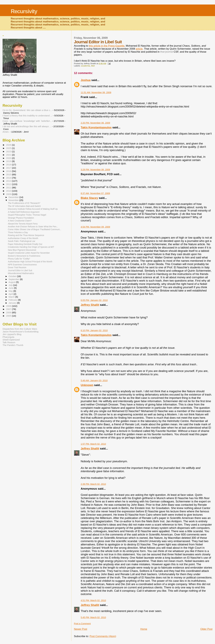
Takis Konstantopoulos (96, 127)
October (13, 276)
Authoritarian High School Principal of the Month (30, 262)
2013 (9, 181)
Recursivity (24, 11)
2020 (9, 158)
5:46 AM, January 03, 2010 (94, 380)
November (14, 200)
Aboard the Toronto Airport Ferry (23, 224)
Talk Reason (9, 342)
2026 (9, 145)
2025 (9, 148)
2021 (9, 155)
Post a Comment (82, 623)
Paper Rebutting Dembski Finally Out (25, 244)
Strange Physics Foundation (21, 218)
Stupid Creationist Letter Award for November (29, 253)
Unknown (87, 385)
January (13, 303)
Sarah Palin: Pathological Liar (22, 241)
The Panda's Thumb (13, 345)
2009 (9, 194)
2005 (9, 316)
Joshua (86, 80)
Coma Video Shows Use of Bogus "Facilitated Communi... (35, 229)
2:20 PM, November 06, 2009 (95, 123)
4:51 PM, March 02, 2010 (93, 600)
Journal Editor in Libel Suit (20, 270)
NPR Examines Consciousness (22, 265)
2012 (9, 184)
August (12, 282)
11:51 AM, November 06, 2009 (96, 92)
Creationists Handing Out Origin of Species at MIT (31, 247)
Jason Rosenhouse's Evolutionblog (21, 332)
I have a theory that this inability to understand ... (27, 116)
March (12, 297)
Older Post (206, 629)
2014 (9, 178)
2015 (9, 174)
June (11, 288)
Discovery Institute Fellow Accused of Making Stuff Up (33, 209)
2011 (9, 188)
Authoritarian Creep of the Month (23, 238)
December (14, 197)
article (139, 49)
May (11, 291)
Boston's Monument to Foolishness (24, 256)
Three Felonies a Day (18, 232)
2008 (9, 306)
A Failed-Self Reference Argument (24, 212)
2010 (9, 191)
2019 (9, 161)
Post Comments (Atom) (103, 636)
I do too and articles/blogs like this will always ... (27, 126)
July (11, 285)
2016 (9, 171)
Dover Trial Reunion (17, 267)
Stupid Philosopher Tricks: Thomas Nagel (27, 215)
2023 (9, 151)
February (13, 300)
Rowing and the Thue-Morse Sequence (26, 235)
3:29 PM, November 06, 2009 (95, 169)
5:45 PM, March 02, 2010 (93, 617)
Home (144, 629)
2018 (9, 165)
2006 (9, 312)
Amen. (6, 132)
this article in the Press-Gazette (107, 46)
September (14, 279)
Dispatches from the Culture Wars (20, 329)
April (11, 294)
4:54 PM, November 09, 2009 (95, 227)
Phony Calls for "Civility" (19, 259)
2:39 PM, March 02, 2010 (93, 484)
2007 (9, 309)
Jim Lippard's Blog (12, 334)
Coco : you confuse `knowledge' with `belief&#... (27, 121)
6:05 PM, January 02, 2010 (94, 300)
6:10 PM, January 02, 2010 (94, 330)
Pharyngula (8, 337)
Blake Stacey (89, 198)
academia (85, 66)
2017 (9, 168)
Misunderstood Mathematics (21, 273)
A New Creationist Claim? (20, 221)
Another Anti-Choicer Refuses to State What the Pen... (33, 227)
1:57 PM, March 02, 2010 (93, 444)
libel (93, 66)
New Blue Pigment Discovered (22, 250)
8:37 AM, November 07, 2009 (95, 193)
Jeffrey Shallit (90, 305)
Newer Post (81, 629)
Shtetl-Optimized (11, 340)
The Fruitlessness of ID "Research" (24, 203)
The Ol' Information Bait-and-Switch (24, 206)
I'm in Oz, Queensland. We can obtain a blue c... (27, 110)
